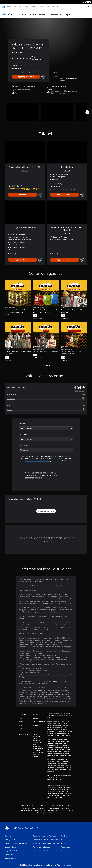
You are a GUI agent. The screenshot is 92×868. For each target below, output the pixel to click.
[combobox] (46, 426)
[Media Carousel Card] (22, 110)
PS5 (15, 6)
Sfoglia (67, 13)
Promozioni (44, 13)
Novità (41, 6)
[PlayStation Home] (4, 6)
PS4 (20, 6)
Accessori (34, 6)
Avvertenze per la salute (54, 777)
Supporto (55, 6)
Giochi (9, 6)
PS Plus (26, 6)
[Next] (87, 110)
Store (48, 6)
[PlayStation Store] (12, 12)
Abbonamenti (56, 13)
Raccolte (33, 13)
